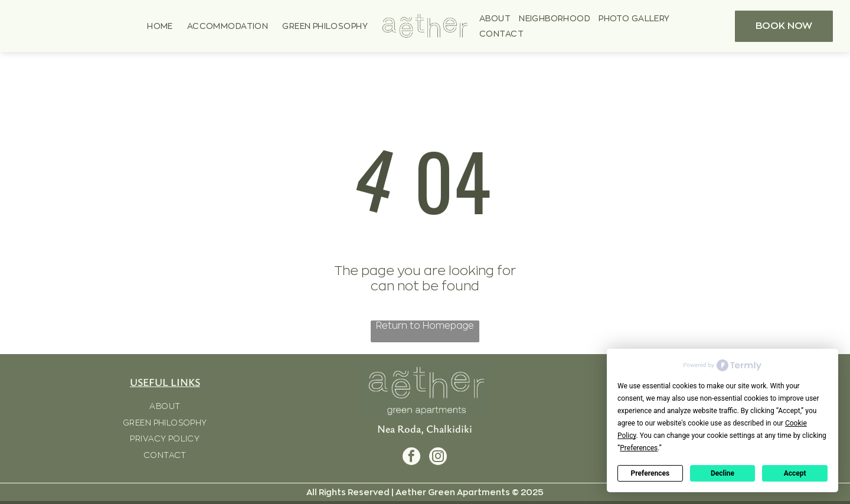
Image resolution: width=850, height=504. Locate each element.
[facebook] (411, 458)
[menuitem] (160, 26)
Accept (795, 473)
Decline (722, 473)
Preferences (650, 473)
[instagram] (438, 458)
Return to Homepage (425, 326)
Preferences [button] (639, 448)
